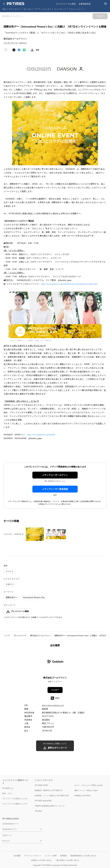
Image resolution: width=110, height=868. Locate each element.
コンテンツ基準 (51, 856)
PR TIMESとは (8, 788)
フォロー (55, 690)
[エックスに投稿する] (14, 50)
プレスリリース (20, 636)
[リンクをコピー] (37, 50)
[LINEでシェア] (24, 50)
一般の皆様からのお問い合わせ (67, 860)
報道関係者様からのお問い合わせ (83, 856)
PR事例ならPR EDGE (82, 796)
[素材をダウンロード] (32, 50)
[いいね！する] (6, 50)
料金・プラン (7, 793)
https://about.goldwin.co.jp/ (53, 705)
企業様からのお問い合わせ (41, 860)
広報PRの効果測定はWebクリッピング (50, 806)
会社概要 (17, 856)
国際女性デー (12, 597)
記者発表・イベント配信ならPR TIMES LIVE (52, 796)
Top (4, 9)
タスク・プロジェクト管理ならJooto (88, 785)
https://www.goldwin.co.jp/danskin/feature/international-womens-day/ (70, 284)
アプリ (37, 9)
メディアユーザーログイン (55, 475)
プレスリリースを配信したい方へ (15, 804)
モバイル (27, 9)
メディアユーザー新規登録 (55, 489)
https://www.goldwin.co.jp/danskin (41, 435)
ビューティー (60, 9)
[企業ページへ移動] (55, 663)
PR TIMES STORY (41, 785)
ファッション (75, 9)
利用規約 (64, 856)
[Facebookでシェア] (19, 50)
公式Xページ (7, 835)
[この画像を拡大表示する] (14, 534)
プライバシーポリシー (33, 856)
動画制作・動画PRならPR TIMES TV (49, 790)
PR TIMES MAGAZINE (43, 801)
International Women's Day (34, 597)
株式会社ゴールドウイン (40, 636)
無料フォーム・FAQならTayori (86, 790)
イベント (10, 571)
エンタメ (47, 9)
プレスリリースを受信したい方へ (15, 799)
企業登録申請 (85, 4)
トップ (7, 636)
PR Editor (39, 811)
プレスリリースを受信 (66, 4)
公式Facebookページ (10, 824)
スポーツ (10, 584)
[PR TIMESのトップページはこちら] (16, 4)
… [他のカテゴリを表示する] (85, 8)
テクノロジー (15, 9)
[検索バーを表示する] (106, 4)
